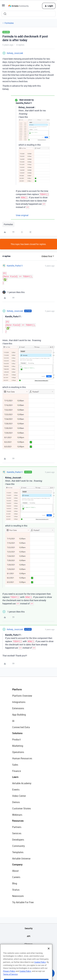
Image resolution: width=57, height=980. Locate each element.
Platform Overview (22, 696)
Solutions (17, 733)
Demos (16, 802)
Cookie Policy (40, 968)
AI (13, 721)
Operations (18, 752)
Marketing (18, 746)
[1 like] (14, 292)
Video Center (19, 796)
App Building (19, 715)
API (29, 936)
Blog (15, 883)
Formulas (9, 23)
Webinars (17, 815)
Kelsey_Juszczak (15, 53)
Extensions (18, 708)
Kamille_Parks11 (15, 266)
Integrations (19, 702)
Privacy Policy (9, 977)
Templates (18, 852)
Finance (16, 771)
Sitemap (28, 944)
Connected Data (21, 727)
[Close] (49, 955)
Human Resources (22, 758)
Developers (18, 840)
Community (18, 846)
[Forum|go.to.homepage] (18, 6)
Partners (17, 827)
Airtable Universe (21, 859)
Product (16, 739)
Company (17, 865)
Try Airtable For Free (23, 902)
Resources (18, 821)
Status (16, 890)
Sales (15, 765)
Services (17, 833)
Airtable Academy (22, 783)
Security (29, 928)
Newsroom (18, 896)
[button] (3, 6)
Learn (15, 777)
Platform (17, 689)
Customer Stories (22, 808)
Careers (16, 877)
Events (16, 790)
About (15, 871)
